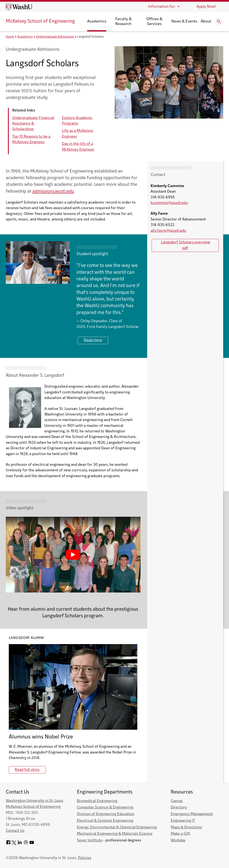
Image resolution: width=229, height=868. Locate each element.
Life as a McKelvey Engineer (78, 134)
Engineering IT (183, 821)
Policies (85, 858)
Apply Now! (206, 7)
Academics (97, 22)
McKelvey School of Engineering (40, 22)
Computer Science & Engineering (105, 808)
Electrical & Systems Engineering (105, 821)
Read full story (27, 770)
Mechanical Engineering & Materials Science (115, 834)
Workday (178, 840)
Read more (93, 340)
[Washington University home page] (19, 7)
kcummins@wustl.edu (169, 203)
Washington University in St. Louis (34, 801)
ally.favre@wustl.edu (168, 231)
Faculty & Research (123, 22)
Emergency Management (192, 814)
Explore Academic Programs (77, 121)
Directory (179, 808)
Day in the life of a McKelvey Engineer (78, 147)
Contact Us (15, 831)
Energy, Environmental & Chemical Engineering (117, 827)
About (206, 22)
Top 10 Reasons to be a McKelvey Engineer (31, 139)
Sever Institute (90, 840)
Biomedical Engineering (97, 801)
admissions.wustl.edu (53, 191)
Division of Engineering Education (106, 814)
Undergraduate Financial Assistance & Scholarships (33, 124)
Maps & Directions (186, 827)
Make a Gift (180, 834)
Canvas (177, 801)
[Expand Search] (219, 22)
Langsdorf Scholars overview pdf (185, 245)
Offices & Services (154, 22)
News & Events (184, 22)
